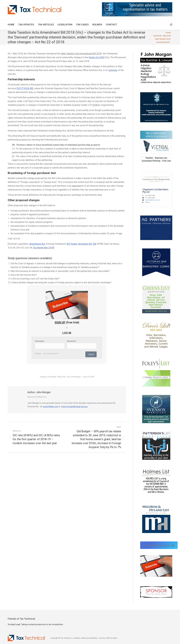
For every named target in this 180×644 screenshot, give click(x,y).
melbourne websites (89, 638)
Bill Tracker (72, 244)
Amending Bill (85, 244)
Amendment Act (37, 244)
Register (38, 354)
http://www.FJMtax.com (37, 397)
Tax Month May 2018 (43, 248)
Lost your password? (50, 354)
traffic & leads (111, 638)
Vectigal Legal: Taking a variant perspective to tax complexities (35, 624)
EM (94, 244)
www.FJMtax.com (51, 407)
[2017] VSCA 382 (25, 88)
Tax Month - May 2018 (57, 377)
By (74, 377)
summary (113, 70)
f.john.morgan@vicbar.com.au (74, 407)
